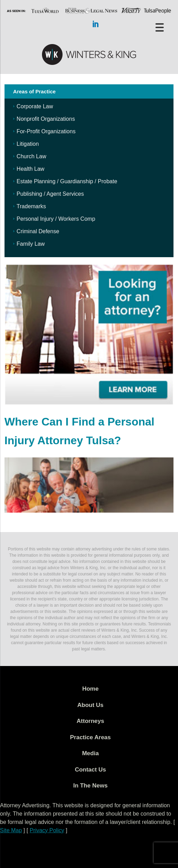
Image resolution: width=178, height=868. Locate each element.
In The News (90, 786)
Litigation (28, 144)
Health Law (31, 169)
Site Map (11, 830)
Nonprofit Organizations (46, 119)
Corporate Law (35, 106)
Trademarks (31, 206)
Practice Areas (91, 737)
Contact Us (91, 770)
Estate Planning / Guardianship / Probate (67, 181)
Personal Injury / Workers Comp (56, 219)
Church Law (31, 156)
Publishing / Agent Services (50, 194)
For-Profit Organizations (46, 131)
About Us (91, 705)
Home (90, 689)
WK (89, 55)
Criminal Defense (38, 231)
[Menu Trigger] (159, 27)
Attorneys (90, 721)
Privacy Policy (47, 830)
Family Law (31, 244)
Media (90, 753)
